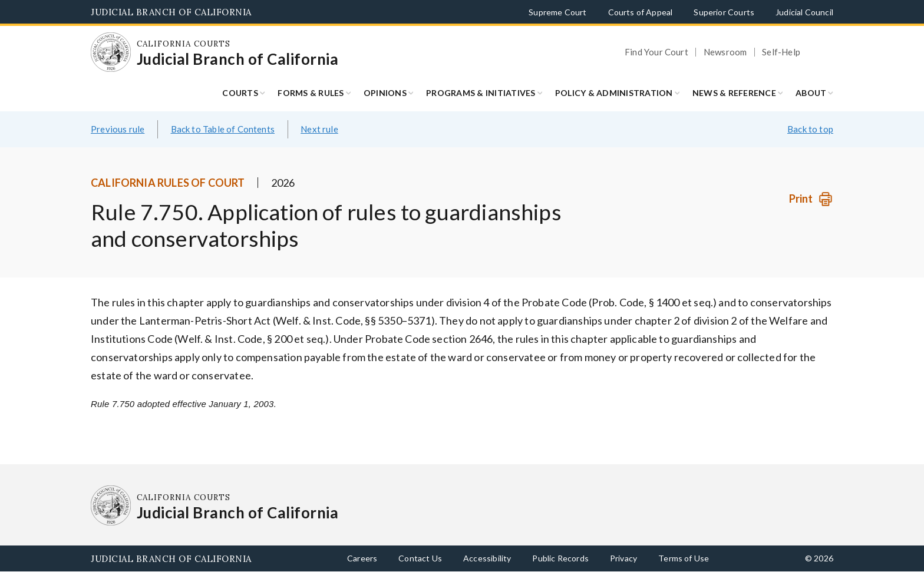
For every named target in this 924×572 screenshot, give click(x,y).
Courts (240, 93)
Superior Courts (724, 12)
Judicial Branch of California (171, 12)
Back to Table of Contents (223, 129)
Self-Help (781, 52)
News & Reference (734, 93)
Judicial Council (804, 12)
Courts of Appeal (641, 12)
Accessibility (487, 558)
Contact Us (420, 558)
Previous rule (118, 129)
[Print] (811, 199)
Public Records (560, 558)
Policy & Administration (614, 93)
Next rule (319, 129)
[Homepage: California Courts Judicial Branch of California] (111, 52)
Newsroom (725, 52)
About (811, 93)
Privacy (623, 558)
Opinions (385, 93)
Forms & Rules (311, 93)
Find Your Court (656, 52)
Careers (362, 558)
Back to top (810, 129)
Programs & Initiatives (481, 93)
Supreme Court (557, 12)
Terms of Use (684, 558)
